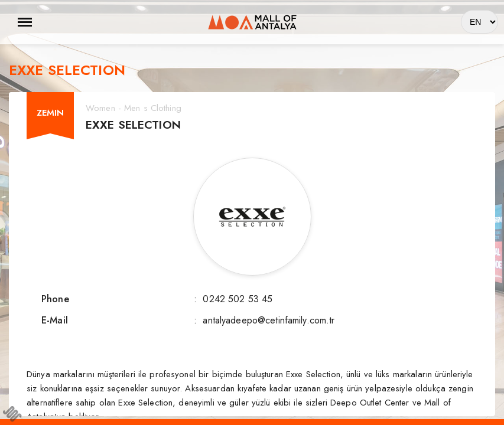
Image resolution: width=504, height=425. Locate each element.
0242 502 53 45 (238, 299)
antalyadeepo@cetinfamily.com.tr (269, 320)
